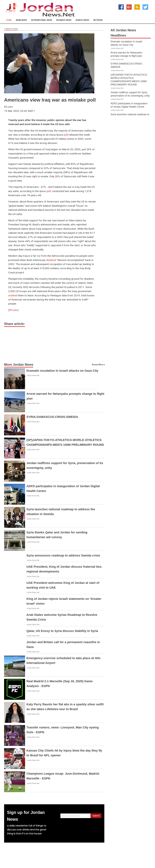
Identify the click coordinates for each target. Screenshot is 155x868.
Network (98, 20)
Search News (82, 20)
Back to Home (11, 29)
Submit (96, 816)
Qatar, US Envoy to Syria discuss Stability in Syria (62, 631)
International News (42, 20)
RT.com (13, 310)
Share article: (15, 324)
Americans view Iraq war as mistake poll (50, 100)
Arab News (21, 20)
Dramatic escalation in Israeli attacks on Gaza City (62, 371)
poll (66, 135)
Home (9, 20)
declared (51, 260)
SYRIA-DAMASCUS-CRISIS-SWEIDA (52, 417)
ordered (13, 295)
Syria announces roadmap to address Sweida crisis (63, 555)
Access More (97, 365)
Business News (64, 20)
